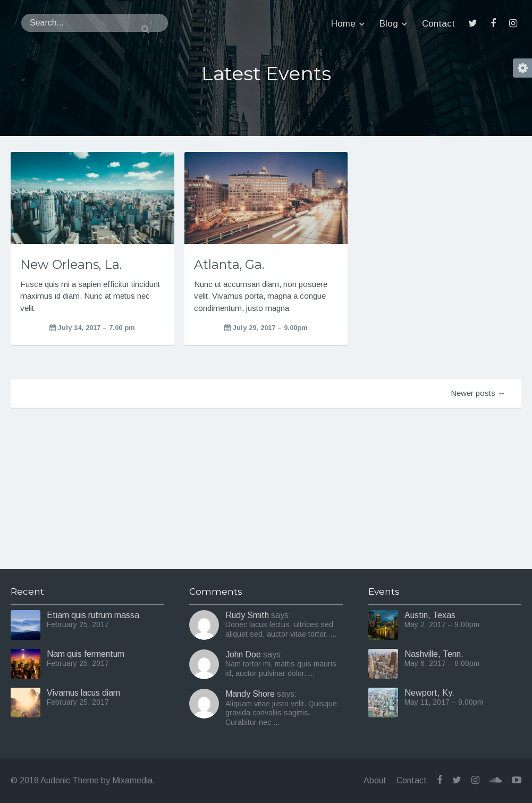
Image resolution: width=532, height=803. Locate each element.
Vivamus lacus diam (83, 693)
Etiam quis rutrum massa (93, 615)
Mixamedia (132, 780)
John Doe (243, 654)
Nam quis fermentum (86, 654)
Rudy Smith (247, 615)
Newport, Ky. (429, 693)
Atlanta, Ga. (229, 264)
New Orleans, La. (71, 264)
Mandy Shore (250, 694)
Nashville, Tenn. (434, 654)
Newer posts (478, 393)
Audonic (65, 24)
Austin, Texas (430, 615)
